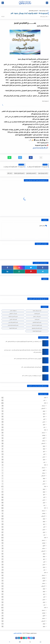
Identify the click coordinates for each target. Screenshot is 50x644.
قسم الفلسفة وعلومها (37, 328)
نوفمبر (44, 435)
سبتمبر (44, 441)
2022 (45, 486)
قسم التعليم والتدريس (13, 322)
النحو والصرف (37, 314)
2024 (45, 430)
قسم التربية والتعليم (37, 322)
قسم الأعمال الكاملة (19, 173)
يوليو (44, 411)
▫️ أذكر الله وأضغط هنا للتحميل (41, 148)
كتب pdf (10, 173)
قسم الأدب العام (37, 316)
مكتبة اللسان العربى (18, 633)
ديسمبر (43, 406)
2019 (45, 573)
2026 (45, 398)
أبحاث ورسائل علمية (43, 11)
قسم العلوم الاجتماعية (37, 325)
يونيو (44, 414)
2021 (45, 508)
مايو (44, 416)
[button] (31, 158)
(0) (3, 16)
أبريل (44, 419)
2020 (45, 538)
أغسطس (43, 408)
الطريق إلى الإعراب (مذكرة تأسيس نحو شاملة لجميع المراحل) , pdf (28, 359)
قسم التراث (37, 319)
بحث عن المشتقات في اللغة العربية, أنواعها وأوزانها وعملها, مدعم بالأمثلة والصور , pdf (24, 341)
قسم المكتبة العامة (37, 331)
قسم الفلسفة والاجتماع (13, 325)
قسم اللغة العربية (13, 328)
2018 (45, 608)
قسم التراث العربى (13, 319)
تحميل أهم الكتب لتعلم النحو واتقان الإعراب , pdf (31, 367)
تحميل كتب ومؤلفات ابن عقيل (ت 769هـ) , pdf (32, 376)
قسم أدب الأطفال (13, 314)
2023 (45, 465)
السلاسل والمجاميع (33, 11)
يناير (44, 400)
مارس (44, 422)
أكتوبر (44, 438)
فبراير (44, 425)
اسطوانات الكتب (13, 311)
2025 (45, 403)
